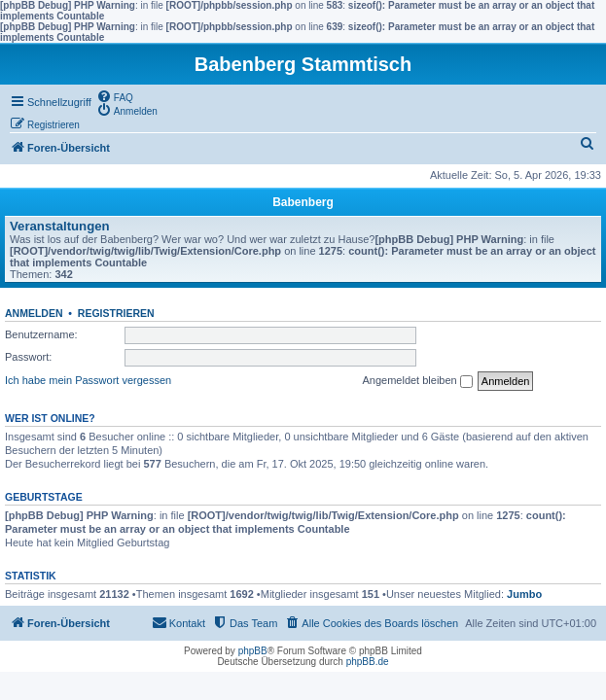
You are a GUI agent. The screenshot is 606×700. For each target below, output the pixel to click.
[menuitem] (115, 96)
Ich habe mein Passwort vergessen (88, 380)
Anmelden (34, 313)
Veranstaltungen (60, 226)
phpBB (253, 651)
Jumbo (524, 594)
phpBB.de (368, 662)
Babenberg (303, 202)
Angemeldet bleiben (417, 381)
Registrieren (116, 313)
